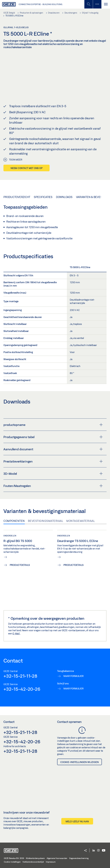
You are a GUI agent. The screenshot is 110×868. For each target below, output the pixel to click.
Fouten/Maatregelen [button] (53, 486)
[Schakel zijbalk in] (89, 4)
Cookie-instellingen (12, 862)
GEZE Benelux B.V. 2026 (14, 858)
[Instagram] (98, 851)
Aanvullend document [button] (53, 449)
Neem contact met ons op (26, 168)
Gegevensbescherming (79, 858)
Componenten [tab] (14, 521)
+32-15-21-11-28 (20, 676)
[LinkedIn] (94, 851)
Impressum (51, 862)
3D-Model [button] (53, 474)
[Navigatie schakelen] (106, 4)
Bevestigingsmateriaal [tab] (46, 521)
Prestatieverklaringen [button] (53, 461)
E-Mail (16, 633)
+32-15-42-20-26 (22, 689)
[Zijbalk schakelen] (97, 4)
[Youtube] (104, 851)
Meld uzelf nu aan (77, 821)
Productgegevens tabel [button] (53, 437)
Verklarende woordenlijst (33, 862)
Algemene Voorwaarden (57, 858)
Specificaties (43, 197)
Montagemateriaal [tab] (81, 521)
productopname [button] (53, 425)
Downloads (64, 197)
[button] (85, 851)
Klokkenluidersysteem (35, 858)
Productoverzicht (17, 197)
